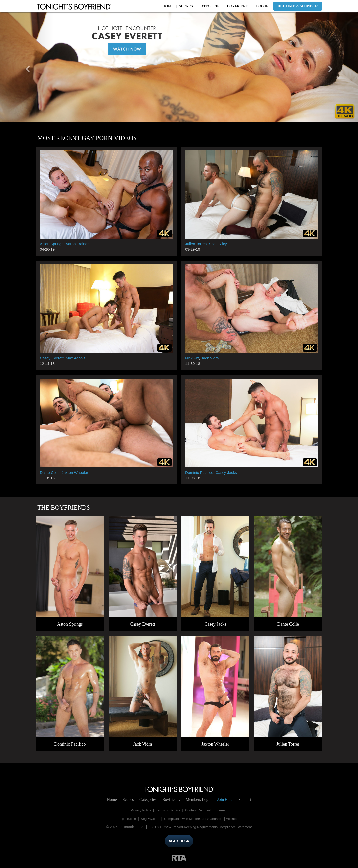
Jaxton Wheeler (77, 472)
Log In (262, 6)
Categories (210, 6)
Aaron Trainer (79, 244)
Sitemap (223, 810)
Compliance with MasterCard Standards (194, 819)
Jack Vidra (211, 358)
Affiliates (235, 819)
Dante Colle (50, 472)
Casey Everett (52, 358)
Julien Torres (196, 244)
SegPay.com (149, 819)
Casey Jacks (228, 472)
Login (199, 800)
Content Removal (199, 810)
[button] (27, 67)
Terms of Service (168, 810)
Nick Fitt (192, 358)
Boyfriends (239, 6)
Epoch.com (125, 819)
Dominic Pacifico (200, 472)
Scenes (186, 6)
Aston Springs (52, 244)
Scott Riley (219, 244)
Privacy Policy (139, 810)
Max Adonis (77, 358)
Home (168, 6)
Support (245, 800)
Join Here (225, 800)
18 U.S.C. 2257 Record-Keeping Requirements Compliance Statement (200, 827)
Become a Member (298, 6)
